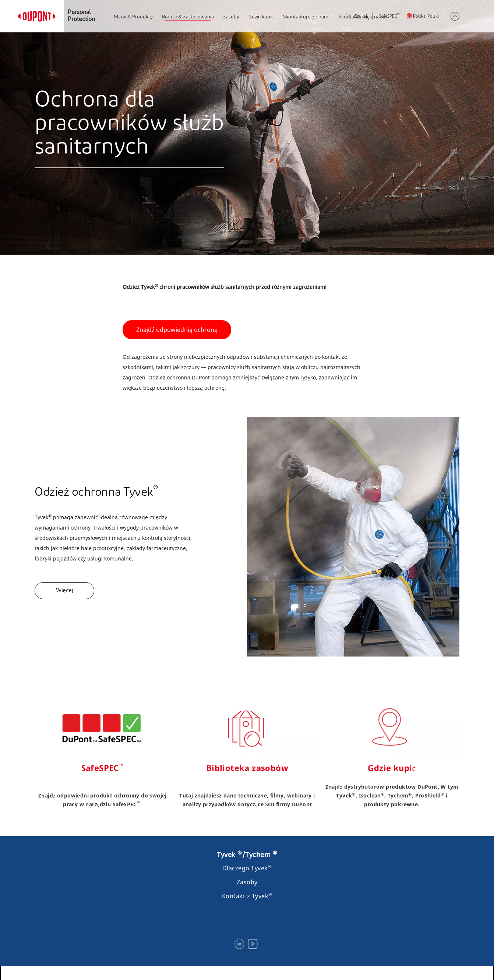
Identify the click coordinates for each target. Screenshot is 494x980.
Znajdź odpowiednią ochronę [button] (177, 330)
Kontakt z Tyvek (247, 896)
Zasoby (231, 17)
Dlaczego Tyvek (247, 868)
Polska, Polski (426, 17)
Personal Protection (81, 16)
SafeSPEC (389, 17)
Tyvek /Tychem (247, 855)
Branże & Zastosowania (188, 17)
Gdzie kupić (261, 17)
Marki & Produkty (133, 17)
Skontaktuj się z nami (306, 17)
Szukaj (356, 17)
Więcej (64, 591)
